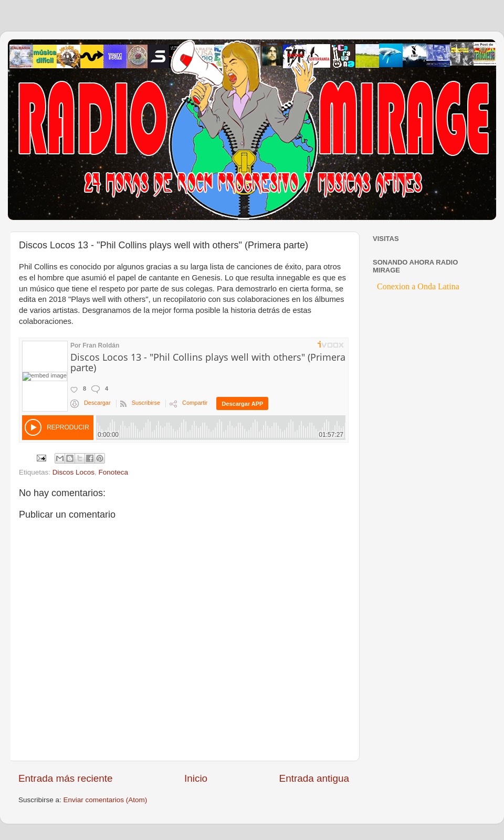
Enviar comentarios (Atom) (106, 800)
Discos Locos (73, 472)
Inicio (196, 778)
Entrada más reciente (66, 778)
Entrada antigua (314, 778)
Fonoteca (113, 472)
